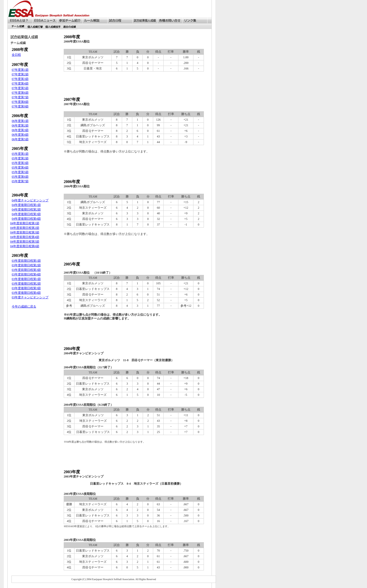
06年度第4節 (20, 135)
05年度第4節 (20, 167)
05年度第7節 (20, 181)
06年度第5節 (20, 139)
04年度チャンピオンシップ (30, 200)
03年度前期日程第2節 (26, 265)
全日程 (16, 55)
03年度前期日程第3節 (26, 270)
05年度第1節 (20, 154)
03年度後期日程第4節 (26, 293)
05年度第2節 (20, 158)
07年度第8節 (20, 102)
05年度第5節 (20, 172)
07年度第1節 (20, 70)
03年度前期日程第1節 (26, 261)
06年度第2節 (20, 125)
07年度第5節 (20, 88)
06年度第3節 (20, 130)
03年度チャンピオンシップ (30, 297)
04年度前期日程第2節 (25, 228)
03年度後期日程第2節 (26, 284)
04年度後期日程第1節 (26, 205)
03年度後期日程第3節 (26, 288)
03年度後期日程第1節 (26, 279)
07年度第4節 (20, 83)
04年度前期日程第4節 (25, 237)
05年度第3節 (20, 163)
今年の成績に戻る (24, 306)
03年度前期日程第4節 (26, 274)
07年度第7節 (20, 97)
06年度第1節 (20, 121)
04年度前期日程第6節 (25, 246)
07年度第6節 (20, 93)
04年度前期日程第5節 (25, 242)
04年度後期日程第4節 (26, 219)
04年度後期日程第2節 (26, 209)
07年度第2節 (20, 74)
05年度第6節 (20, 177)
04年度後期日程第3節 (26, 214)
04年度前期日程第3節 (25, 232)
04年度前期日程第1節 (25, 223)
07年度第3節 (20, 79)
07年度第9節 (20, 106)
